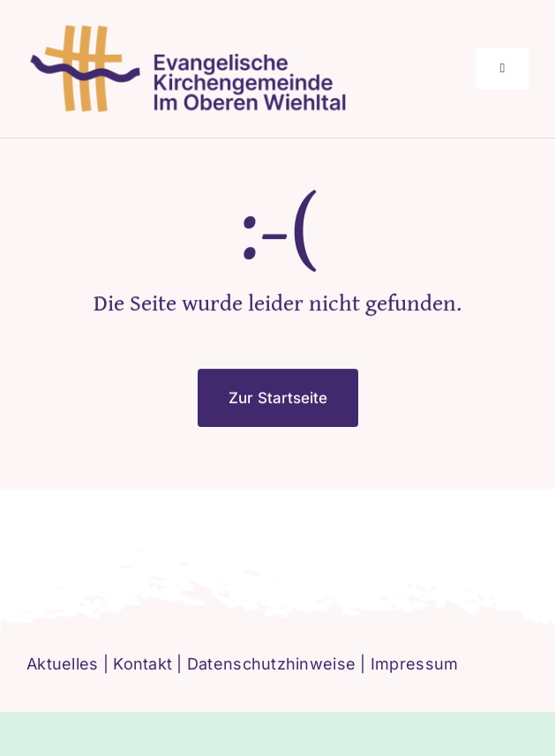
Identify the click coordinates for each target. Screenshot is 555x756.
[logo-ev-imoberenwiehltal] (193, 30)
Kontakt (142, 664)
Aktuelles (62, 664)
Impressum (414, 664)
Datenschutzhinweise (271, 664)
